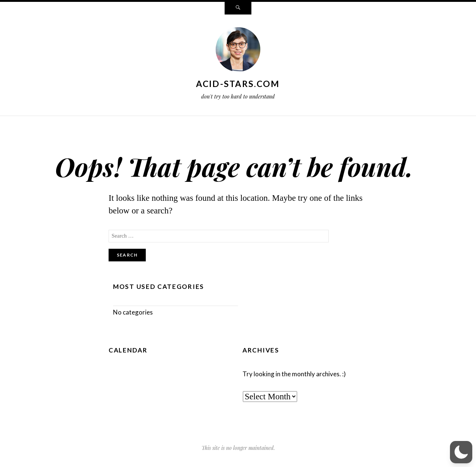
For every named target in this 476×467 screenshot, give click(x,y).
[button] (461, 452)
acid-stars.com (238, 84)
